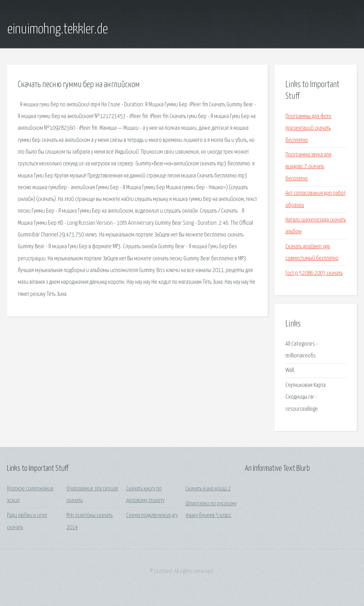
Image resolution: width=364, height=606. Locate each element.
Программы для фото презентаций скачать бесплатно (308, 128)
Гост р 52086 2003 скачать (314, 273)
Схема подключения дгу (152, 515)
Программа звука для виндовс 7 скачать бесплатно (308, 167)
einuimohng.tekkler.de (57, 30)
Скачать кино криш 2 (208, 489)
